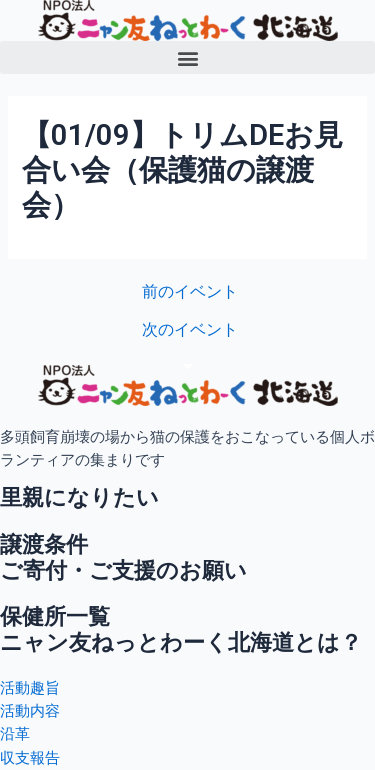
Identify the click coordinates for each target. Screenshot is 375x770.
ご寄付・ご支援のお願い (123, 570)
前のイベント (190, 293)
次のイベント (190, 331)
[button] (187, 57)
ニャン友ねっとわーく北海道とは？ (181, 642)
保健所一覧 (55, 616)
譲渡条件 (44, 544)
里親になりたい (79, 497)
